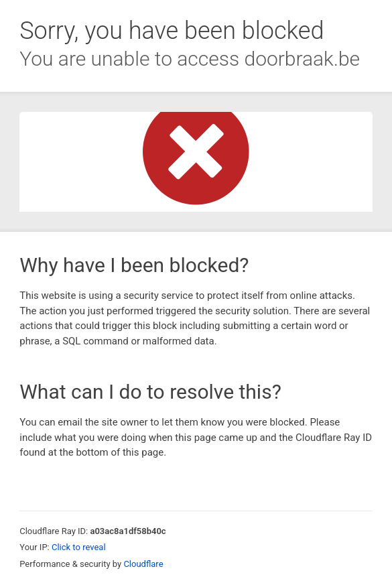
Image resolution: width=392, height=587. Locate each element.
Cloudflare (143, 564)
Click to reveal (79, 547)
